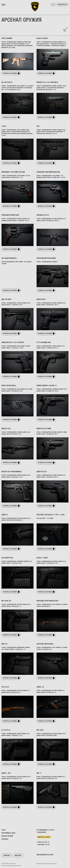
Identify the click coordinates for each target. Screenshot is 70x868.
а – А (53, 4)
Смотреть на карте (44, 837)
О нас (3, 830)
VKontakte (7, 855)
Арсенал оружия (7, 836)
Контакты (5, 839)
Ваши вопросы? (63, 4)
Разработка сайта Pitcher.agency (47, 864)
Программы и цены (8, 833)
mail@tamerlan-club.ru (45, 855)
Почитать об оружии (11, 73)
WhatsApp (18, 855)
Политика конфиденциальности (11, 866)
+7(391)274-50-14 (43, 842)
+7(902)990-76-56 (43, 845)
